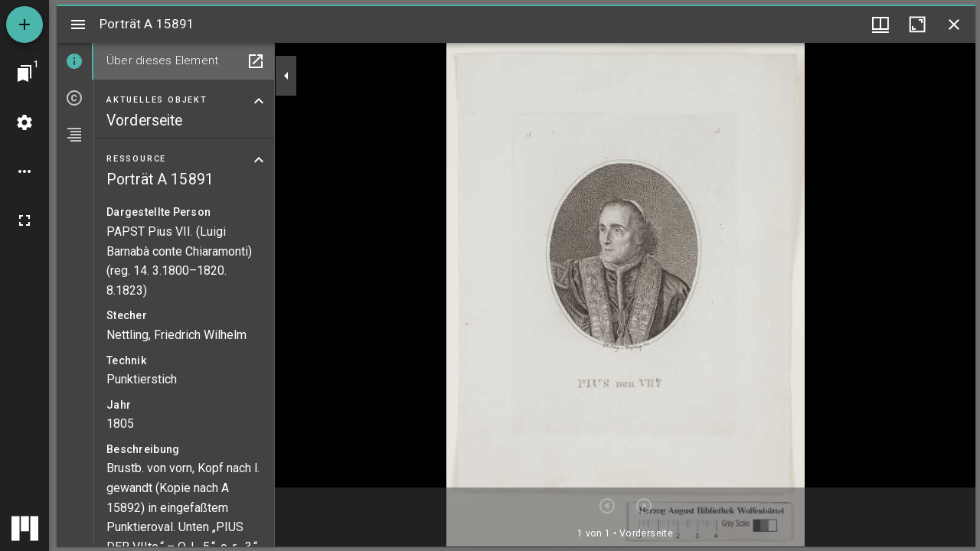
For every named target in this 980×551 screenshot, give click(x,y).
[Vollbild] (24, 220)
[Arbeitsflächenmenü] (24, 122)
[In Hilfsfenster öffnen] (256, 61)
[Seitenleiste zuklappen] (286, 76)
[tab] (75, 61)
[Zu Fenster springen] (24, 73)
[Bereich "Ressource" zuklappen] (259, 160)
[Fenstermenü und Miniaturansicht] (880, 24)
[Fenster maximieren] (917, 24)
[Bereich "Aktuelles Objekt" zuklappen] (259, 101)
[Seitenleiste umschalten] (78, 24)
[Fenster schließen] (954, 24)
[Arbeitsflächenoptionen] (24, 171)
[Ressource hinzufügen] (24, 24)
